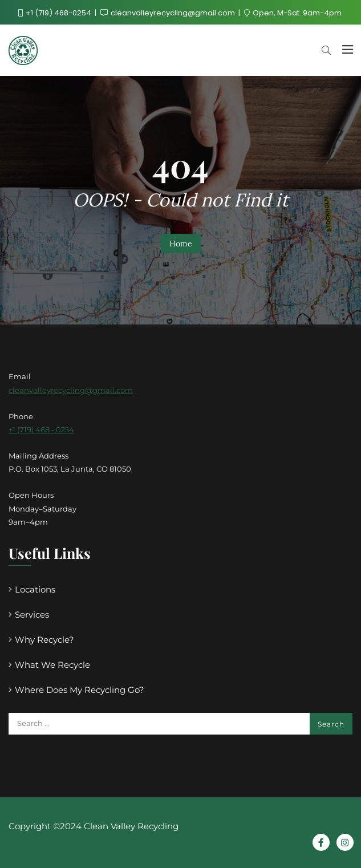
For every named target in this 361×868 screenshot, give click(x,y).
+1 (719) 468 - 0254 (41, 429)
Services (32, 615)
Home (181, 244)
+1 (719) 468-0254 (56, 13)
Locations (35, 589)
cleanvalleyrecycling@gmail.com (169, 13)
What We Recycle (52, 665)
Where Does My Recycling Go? (80, 690)
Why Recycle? (44, 640)
